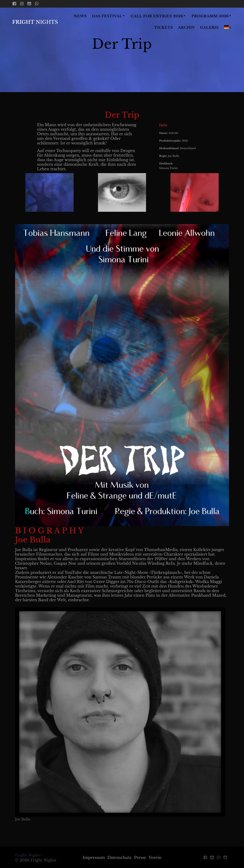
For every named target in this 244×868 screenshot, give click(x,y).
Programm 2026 (210, 16)
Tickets (163, 28)
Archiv (186, 28)
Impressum (94, 858)
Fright (35, 22)
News (80, 16)
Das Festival (107, 16)
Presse (140, 858)
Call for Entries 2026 (157, 16)
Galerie (210, 28)
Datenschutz (119, 858)
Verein (155, 858)
